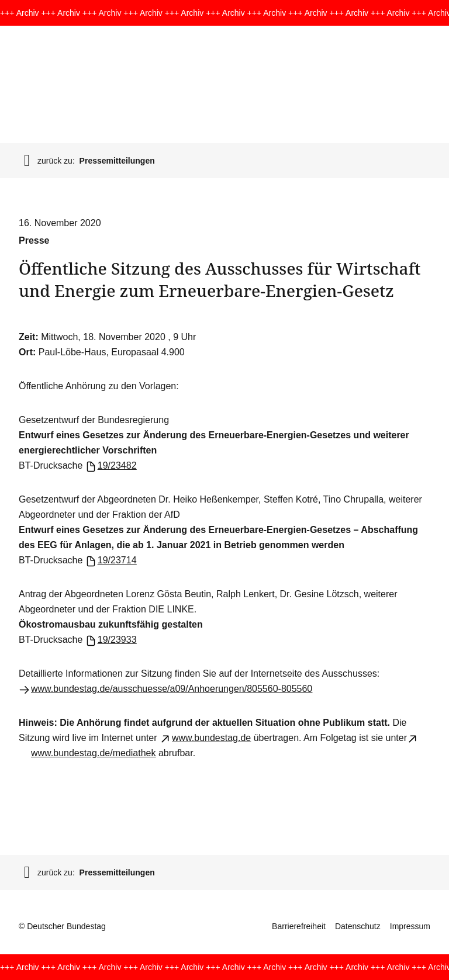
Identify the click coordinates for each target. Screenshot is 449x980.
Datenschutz (358, 926)
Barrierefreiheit (299, 926)
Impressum (410, 926)
